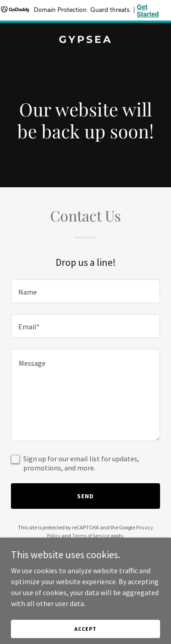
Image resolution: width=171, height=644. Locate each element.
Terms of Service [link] (91, 536)
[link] (85, 40)
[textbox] (85, 291)
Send (85, 496)
